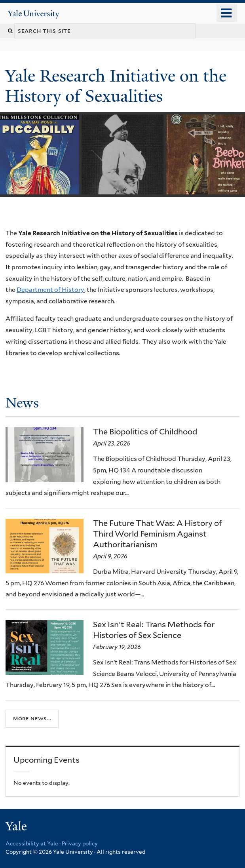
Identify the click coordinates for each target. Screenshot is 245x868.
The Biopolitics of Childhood (145, 432)
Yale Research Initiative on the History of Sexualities (116, 86)
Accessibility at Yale (32, 843)
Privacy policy (80, 843)
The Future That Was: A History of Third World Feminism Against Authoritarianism (158, 534)
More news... (32, 718)
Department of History (50, 290)
